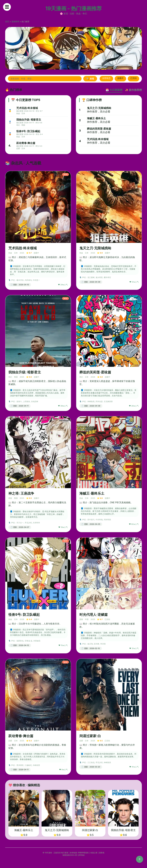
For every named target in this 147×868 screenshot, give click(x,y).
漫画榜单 (15, 22)
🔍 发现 (90, 79)
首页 (7, 22)
